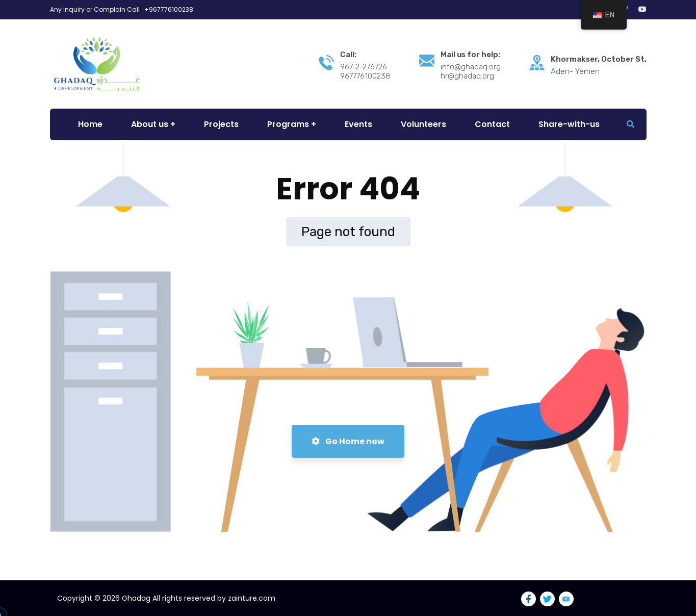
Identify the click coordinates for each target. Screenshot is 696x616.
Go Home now (348, 441)
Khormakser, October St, (599, 59)
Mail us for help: (470, 55)
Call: (348, 55)
